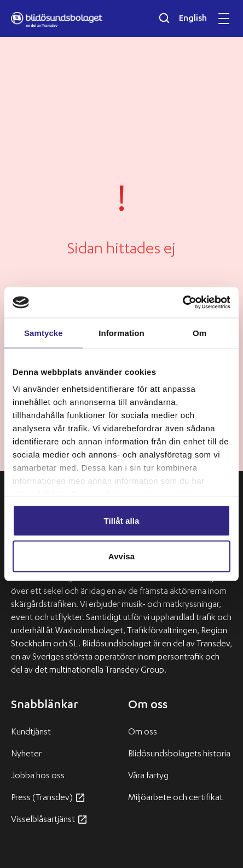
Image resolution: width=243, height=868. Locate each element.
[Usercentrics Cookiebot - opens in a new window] (183, 303)
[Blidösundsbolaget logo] (57, 20)
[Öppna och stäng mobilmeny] (224, 19)
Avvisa (121, 556)
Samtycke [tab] (44, 332)
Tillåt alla (121, 520)
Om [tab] (199, 332)
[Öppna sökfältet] (164, 18)
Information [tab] (121, 332)
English (193, 19)
